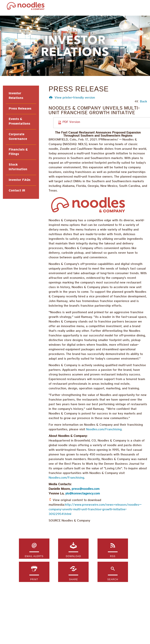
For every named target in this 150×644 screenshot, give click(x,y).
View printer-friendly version (75, 98)
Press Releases (20, 109)
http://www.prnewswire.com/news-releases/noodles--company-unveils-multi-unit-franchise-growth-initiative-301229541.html (95, 510)
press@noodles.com (86, 489)
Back (144, 102)
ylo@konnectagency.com (83, 494)
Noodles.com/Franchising (104, 430)
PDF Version (71, 122)
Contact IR (17, 191)
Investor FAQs (19, 180)
